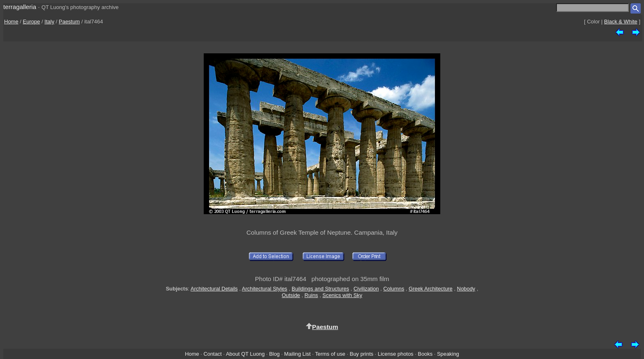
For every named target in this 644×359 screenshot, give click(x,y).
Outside (291, 295)
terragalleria (20, 7)
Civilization (366, 289)
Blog (274, 354)
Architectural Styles (264, 289)
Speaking (448, 354)
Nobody (466, 289)
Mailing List (298, 354)
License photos (396, 354)
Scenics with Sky (342, 295)
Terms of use (330, 354)
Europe (32, 22)
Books (425, 354)
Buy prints (362, 354)
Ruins (311, 295)
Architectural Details (214, 289)
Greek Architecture (431, 289)
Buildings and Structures (320, 289)
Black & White (621, 22)
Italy (49, 22)
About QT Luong (245, 354)
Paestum (69, 22)
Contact (212, 354)
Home (11, 22)
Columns (394, 289)
